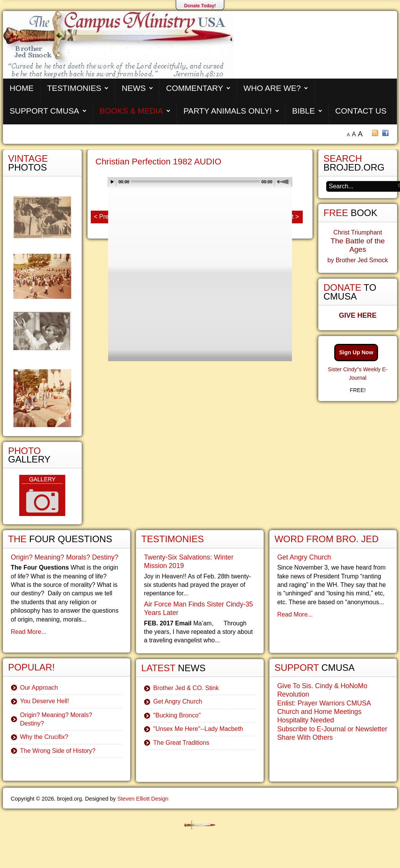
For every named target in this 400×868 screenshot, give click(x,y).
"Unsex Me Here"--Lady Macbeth (198, 729)
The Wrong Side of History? (58, 751)
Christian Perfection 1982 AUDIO (158, 162)
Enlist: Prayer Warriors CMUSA (324, 703)
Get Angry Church (177, 701)
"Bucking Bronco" (177, 715)
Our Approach (39, 688)
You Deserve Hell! (44, 701)
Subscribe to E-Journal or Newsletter (332, 729)
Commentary (195, 88)
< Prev (103, 217)
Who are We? (272, 88)
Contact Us (361, 111)
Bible (304, 111)
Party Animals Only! (228, 111)
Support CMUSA (44, 111)
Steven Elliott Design (143, 799)
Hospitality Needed (306, 720)
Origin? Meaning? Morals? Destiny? (65, 557)
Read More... (28, 632)
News (133, 88)
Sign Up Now (356, 352)
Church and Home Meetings (319, 712)
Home (22, 88)
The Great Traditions (181, 743)
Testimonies (74, 88)
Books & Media (131, 111)
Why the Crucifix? (44, 737)
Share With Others (305, 737)
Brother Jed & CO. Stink (186, 688)
